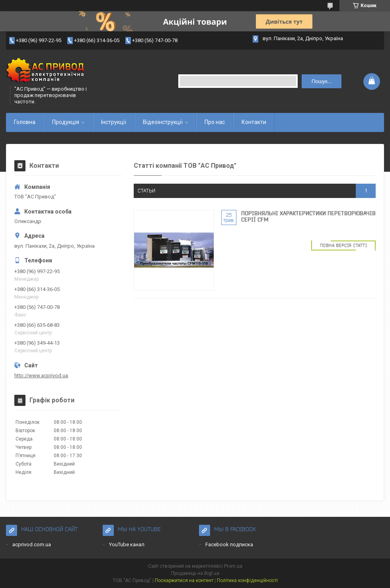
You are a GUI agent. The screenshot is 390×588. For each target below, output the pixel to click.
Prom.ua (233, 566)
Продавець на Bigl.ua (195, 573)
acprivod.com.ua (32, 544)
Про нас (215, 122)
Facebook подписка (229, 544)
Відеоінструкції (163, 122)
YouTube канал (127, 544)
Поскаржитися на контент (184, 580)
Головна (25, 122)
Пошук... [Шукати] (322, 81)
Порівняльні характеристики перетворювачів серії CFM (308, 216)
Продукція (66, 122)
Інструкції (114, 122)
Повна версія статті (344, 245)
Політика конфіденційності (247, 580)
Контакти (254, 122)
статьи (146, 191)
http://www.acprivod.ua (41, 376)
